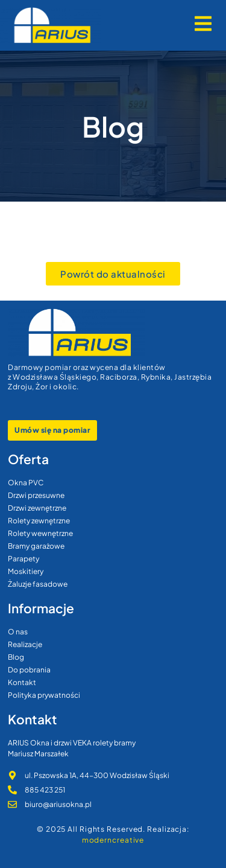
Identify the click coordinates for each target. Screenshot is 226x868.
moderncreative (113, 840)
